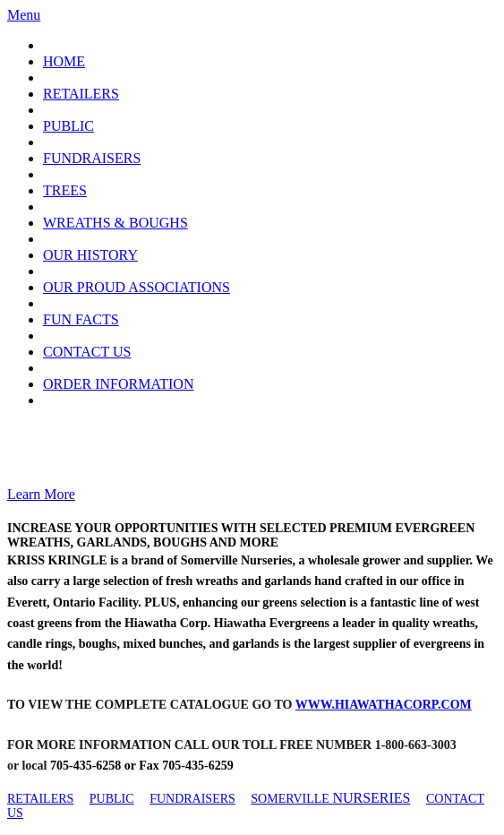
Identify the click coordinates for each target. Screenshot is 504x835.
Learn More (41, 494)
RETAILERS (81, 94)
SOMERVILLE (291, 799)
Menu (24, 15)
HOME (64, 61)
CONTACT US (87, 352)
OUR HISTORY (90, 255)
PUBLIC (68, 126)
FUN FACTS (81, 319)
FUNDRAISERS (92, 158)
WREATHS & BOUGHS (115, 223)
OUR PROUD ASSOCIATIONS (137, 287)
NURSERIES (371, 798)
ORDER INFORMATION (118, 384)
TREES (65, 190)
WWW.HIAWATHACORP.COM (384, 705)
